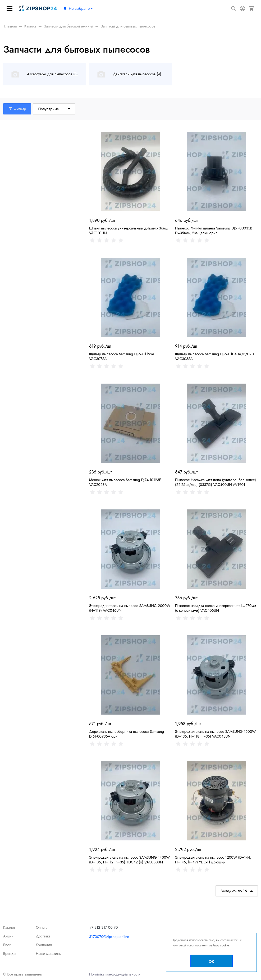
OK (212, 961)
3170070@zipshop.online (109, 937)
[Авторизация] (242, 8)
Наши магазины (49, 954)
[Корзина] (251, 8)
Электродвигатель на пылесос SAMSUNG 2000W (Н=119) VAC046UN (130, 608)
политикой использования (190, 945)
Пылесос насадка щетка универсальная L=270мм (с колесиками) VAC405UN (216, 608)
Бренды (10, 954)
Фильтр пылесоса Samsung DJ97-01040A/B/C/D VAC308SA (215, 356)
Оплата (42, 927)
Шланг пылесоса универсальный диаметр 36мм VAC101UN (128, 231)
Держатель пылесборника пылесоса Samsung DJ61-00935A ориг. (127, 734)
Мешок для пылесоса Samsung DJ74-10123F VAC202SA (125, 482)
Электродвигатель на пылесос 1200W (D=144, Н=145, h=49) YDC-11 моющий (213, 860)
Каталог (9, 927)
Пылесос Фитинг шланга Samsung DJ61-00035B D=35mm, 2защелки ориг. (214, 231)
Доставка (43, 936)
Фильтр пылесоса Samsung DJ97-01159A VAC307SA (122, 356)
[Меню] (10, 8)
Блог (7, 945)
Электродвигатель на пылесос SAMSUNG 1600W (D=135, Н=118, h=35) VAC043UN (215, 734)
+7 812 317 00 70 (104, 927)
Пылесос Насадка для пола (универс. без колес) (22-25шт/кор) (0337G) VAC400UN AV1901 (216, 482)
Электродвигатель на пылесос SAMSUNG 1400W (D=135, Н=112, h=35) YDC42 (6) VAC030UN (129, 860)
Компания (44, 945)
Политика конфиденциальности (115, 974)
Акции (8, 936)
